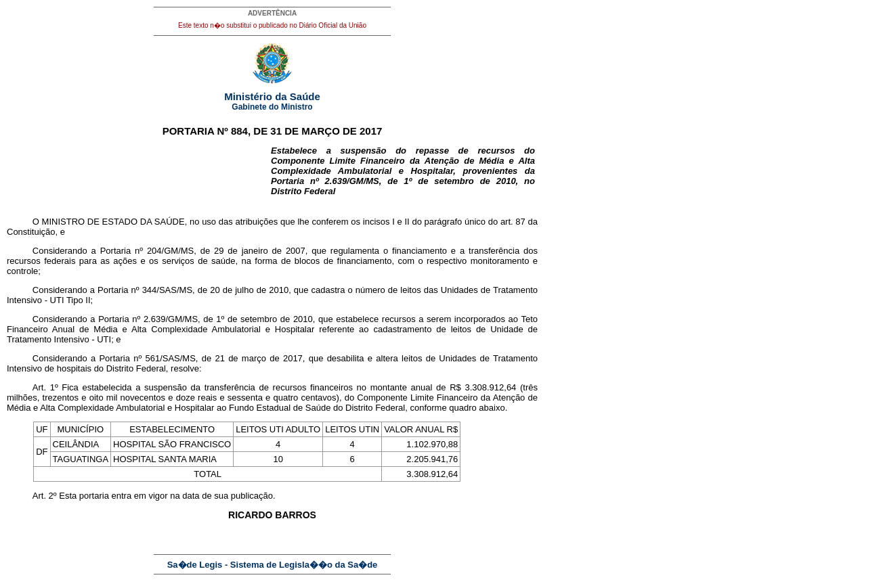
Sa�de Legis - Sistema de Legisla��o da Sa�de (273, 565)
